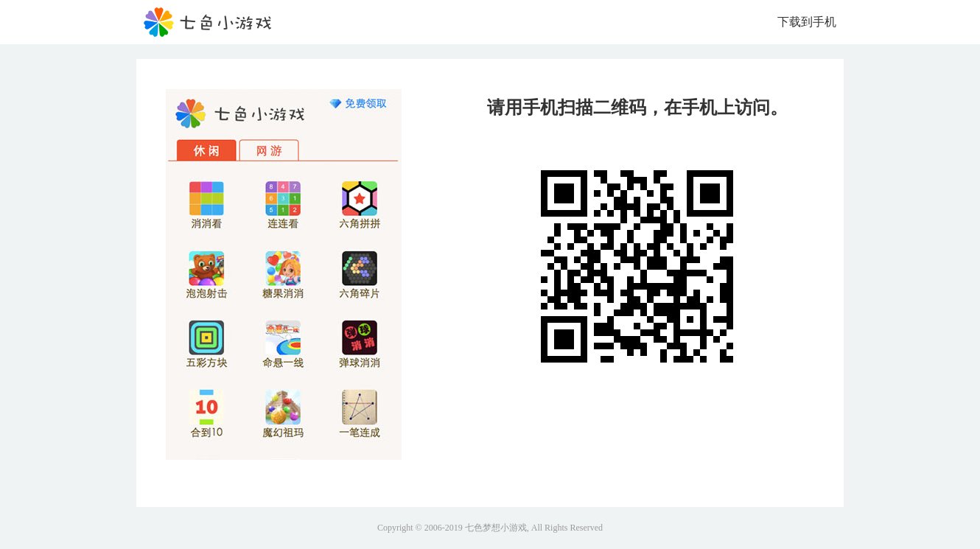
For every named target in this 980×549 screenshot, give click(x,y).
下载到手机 (807, 22)
